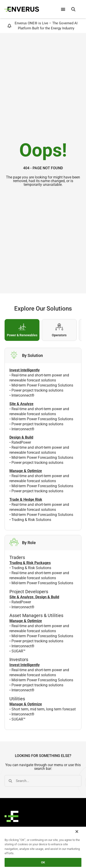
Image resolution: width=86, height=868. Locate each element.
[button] (73, 9)
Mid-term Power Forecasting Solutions (42, 385)
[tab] (22, 330)
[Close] (77, 832)
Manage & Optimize (26, 621)
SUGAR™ (18, 651)
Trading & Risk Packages (30, 563)
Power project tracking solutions (37, 390)
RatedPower (21, 442)
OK (43, 862)
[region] (43, 847)
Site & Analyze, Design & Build (34, 597)
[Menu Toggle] (63, 9)
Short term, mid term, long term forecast (44, 709)
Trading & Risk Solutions (31, 520)
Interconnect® (23, 395)
